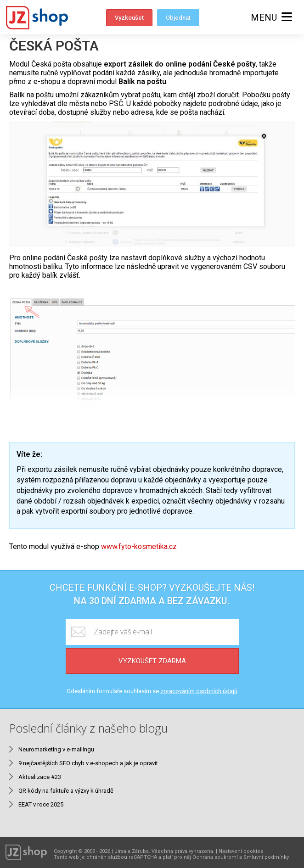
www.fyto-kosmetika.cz (139, 546)
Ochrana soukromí (215, 857)
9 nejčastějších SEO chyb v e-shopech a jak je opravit (88, 763)
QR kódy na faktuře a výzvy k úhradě (66, 791)
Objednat (178, 18)
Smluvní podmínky (266, 857)
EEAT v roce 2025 (41, 804)
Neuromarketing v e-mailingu (56, 749)
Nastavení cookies (241, 851)
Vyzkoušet (129, 18)
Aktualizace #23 (40, 777)
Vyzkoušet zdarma (152, 661)
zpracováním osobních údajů (199, 691)
